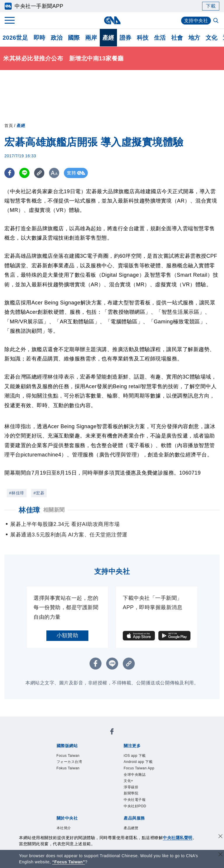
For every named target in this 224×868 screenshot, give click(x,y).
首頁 (9, 126)
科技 (143, 38)
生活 (160, 38)
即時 (40, 38)
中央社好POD (135, 806)
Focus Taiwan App (139, 768)
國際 (74, 38)
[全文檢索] (216, 21)
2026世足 (15, 38)
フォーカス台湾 (69, 762)
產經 (108, 38)
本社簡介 (64, 828)
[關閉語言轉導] (220, 855)
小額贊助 (67, 635)
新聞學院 (131, 794)
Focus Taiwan (68, 756)
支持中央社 (196, 21)
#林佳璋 (17, 493)
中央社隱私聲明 (178, 838)
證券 (126, 38)
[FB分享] (9, 173)
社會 (177, 38)
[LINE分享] (24, 173)
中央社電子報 (135, 800)
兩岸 (91, 38)
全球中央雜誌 (135, 775)
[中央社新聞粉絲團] (112, 732)
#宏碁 (39, 493)
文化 (212, 38)
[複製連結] (39, 173)
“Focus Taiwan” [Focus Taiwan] (69, 862)
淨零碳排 (131, 787)
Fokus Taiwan (68, 768)
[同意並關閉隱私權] (220, 837)
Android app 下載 (138, 762)
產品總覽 (131, 828)
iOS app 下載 (135, 756)
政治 (57, 38)
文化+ (128, 781)
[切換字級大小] (54, 173)
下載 (211, 6)
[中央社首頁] (112, 20)
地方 (194, 38)
